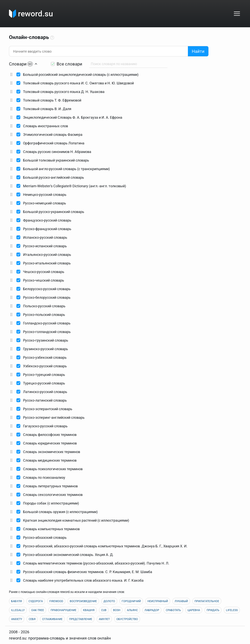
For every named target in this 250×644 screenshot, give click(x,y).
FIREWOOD (56, 601)
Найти (198, 51)
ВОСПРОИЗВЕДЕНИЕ (83, 601)
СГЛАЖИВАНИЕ (52, 619)
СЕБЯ (32, 619)
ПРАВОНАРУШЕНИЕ (63, 610)
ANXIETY (17, 619)
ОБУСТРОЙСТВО (127, 619)
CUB (104, 610)
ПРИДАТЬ (213, 610)
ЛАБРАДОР (152, 610)
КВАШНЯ (89, 610)
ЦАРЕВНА (194, 610)
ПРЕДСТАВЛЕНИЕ (81, 619)
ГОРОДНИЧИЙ (131, 601)
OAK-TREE (38, 610)
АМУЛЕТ (104, 619)
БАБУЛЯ (17, 601)
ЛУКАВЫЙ (181, 601)
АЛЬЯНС (132, 610)
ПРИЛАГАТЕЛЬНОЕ (207, 601)
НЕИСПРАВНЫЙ (158, 601)
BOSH (117, 610)
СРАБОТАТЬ (173, 610)
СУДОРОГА (36, 601)
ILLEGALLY (18, 610)
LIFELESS (232, 610)
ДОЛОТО (109, 601)
